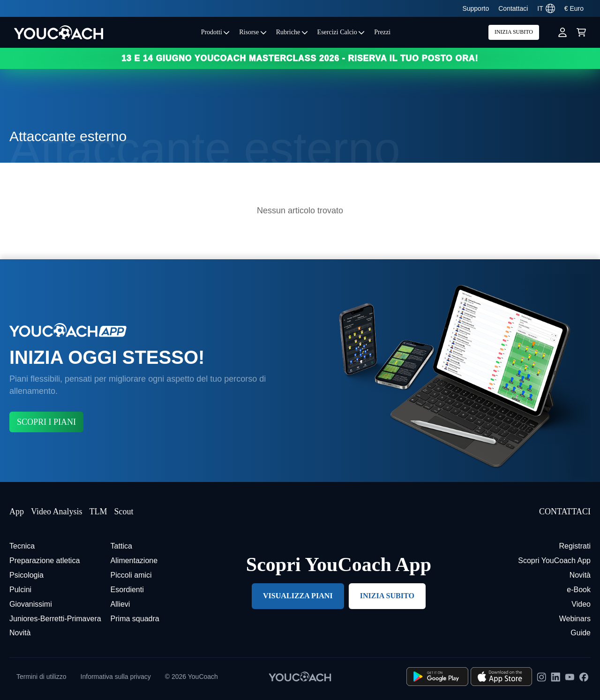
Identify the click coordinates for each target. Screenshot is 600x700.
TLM (98, 512)
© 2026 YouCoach (191, 677)
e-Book (579, 590)
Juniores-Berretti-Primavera (55, 619)
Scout (124, 512)
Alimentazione (134, 561)
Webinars (575, 619)
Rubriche (292, 32)
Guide (581, 633)
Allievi (120, 604)
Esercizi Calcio (341, 32)
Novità (20, 633)
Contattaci (513, 8)
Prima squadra (135, 619)
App (17, 512)
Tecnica (22, 546)
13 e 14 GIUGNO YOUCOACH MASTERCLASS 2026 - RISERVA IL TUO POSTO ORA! (300, 58)
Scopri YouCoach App (554, 561)
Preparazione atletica (45, 561)
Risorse (253, 32)
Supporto (476, 8)
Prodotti (216, 32)
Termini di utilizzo (41, 677)
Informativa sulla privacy (116, 677)
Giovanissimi (31, 604)
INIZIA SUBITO (514, 32)
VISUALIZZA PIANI (298, 596)
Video (581, 604)
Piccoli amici (131, 575)
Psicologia (26, 575)
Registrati (575, 546)
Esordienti (127, 590)
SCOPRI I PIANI (46, 422)
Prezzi (382, 32)
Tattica (121, 546)
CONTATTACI (565, 512)
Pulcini (20, 590)
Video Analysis (56, 512)
